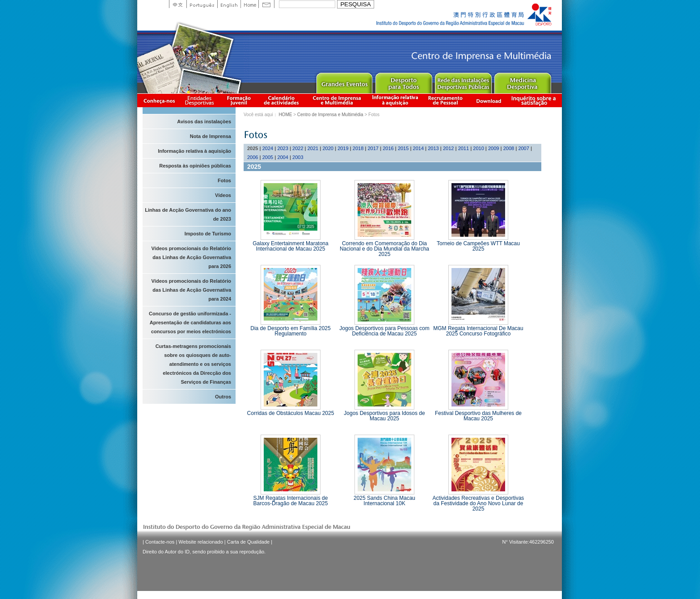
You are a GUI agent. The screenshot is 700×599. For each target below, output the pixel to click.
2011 (464, 148)
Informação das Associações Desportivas (201, 100)
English (229, 4)
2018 (358, 148)
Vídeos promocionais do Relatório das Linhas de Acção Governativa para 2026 (191, 257)
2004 (283, 157)
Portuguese (202, 4)
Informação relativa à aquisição (395, 100)
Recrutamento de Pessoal (446, 100)
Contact (266, 4)
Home (249, 4)
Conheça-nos (159, 100)
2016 (388, 148)
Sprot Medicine (522, 81)
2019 (343, 148)
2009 (493, 148)
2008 (509, 148)
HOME (285, 115)
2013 (433, 148)
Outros (223, 397)
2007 (523, 148)
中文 (178, 4)
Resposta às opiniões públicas (195, 166)
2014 (418, 148)
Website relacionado (200, 542)
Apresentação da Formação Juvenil (239, 100)
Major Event (344, 81)
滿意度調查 (535, 100)
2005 (268, 157)
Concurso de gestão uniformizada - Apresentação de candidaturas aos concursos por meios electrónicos (190, 323)
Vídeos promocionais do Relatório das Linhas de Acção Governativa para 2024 (191, 290)
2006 (253, 157)
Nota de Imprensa (211, 136)
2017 (373, 148)
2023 (283, 148)
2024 (268, 148)
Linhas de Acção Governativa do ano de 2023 (188, 214)
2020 (328, 148)
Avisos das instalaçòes (204, 121)
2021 (313, 148)
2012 (448, 148)
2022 (298, 148)
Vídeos (223, 195)
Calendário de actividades (282, 100)
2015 (403, 148)
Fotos (224, 180)
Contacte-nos (160, 542)
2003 (298, 157)
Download (489, 100)
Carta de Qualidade (248, 542)
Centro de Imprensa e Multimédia (337, 100)
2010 (478, 148)
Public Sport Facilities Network (463, 81)
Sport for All (403, 81)
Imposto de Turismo (208, 234)
